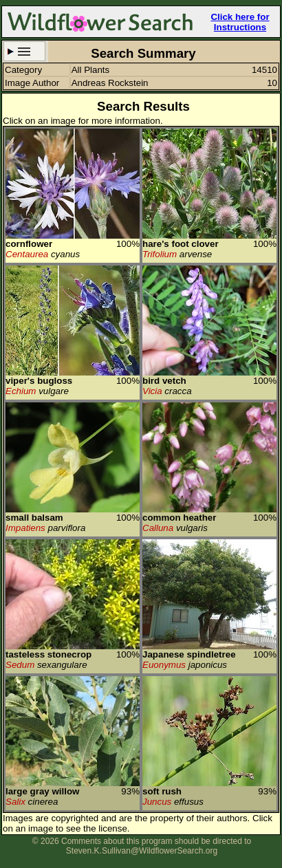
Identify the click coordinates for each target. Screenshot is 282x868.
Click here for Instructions (240, 22)
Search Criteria (24, 51)
